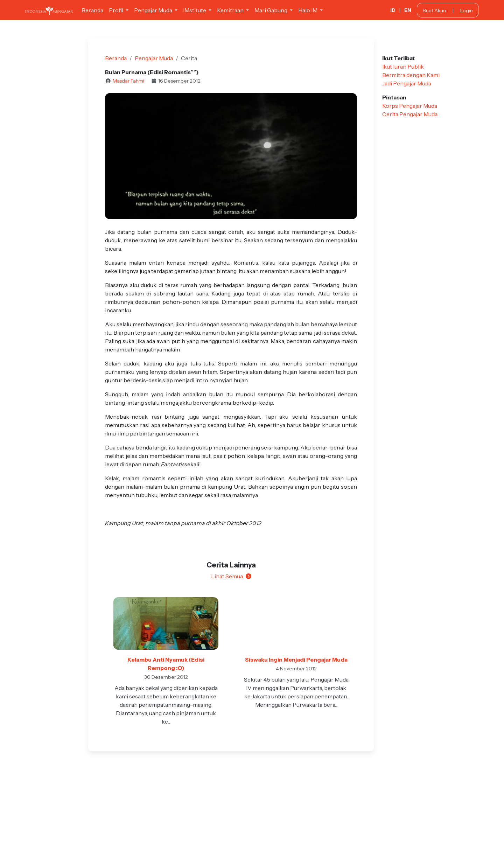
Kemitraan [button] (231, 10)
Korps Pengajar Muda (410, 106)
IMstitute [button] (195, 10)
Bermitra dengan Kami (411, 75)
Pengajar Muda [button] (154, 10)
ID (393, 10)
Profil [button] (117, 10)
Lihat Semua (231, 576)
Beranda (92, 10)
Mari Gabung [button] (271, 10)
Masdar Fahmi (128, 81)
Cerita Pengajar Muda (410, 114)
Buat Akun (434, 11)
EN (408, 10)
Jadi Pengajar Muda (407, 83)
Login (467, 11)
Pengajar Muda (154, 58)
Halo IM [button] (308, 10)
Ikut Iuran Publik (403, 67)
